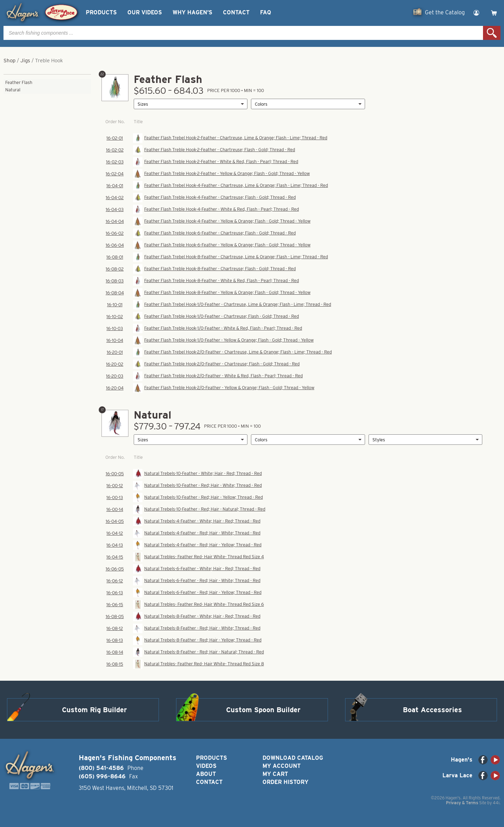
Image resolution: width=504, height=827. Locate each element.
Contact (236, 12)
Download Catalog (293, 758)
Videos (206, 766)
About (206, 774)
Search (492, 33)
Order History (285, 782)
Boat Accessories (432, 710)
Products (101, 12)
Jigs (25, 61)
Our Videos (145, 12)
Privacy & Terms (462, 803)
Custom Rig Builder (94, 710)
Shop (9, 61)
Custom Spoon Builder (263, 710)
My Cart (275, 774)
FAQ (265, 12)
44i (496, 803)
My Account (282, 766)
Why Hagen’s (192, 12)
